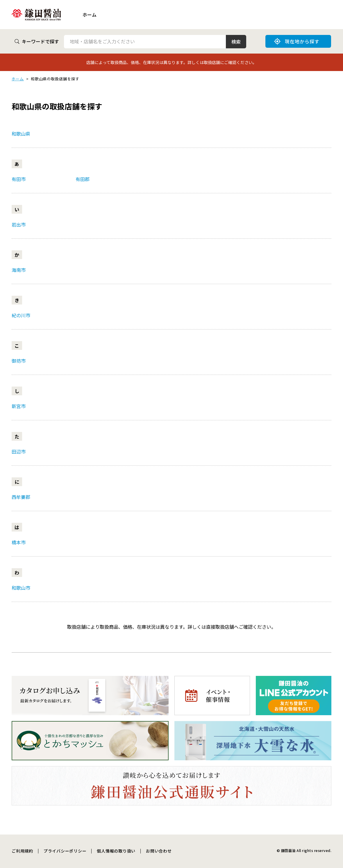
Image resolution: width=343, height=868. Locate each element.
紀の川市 (21, 315)
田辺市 (19, 451)
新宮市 (19, 406)
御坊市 (19, 361)
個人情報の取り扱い (116, 851)
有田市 (19, 179)
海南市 (19, 270)
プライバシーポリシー (65, 851)
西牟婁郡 (21, 497)
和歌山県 (21, 134)
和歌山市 (21, 588)
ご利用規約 (22, 851)
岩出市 (19, 224)
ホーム (90, 15)
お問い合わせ (159, 851)
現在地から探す (297, 41)
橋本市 (19, 542)
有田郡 (83, 179)
